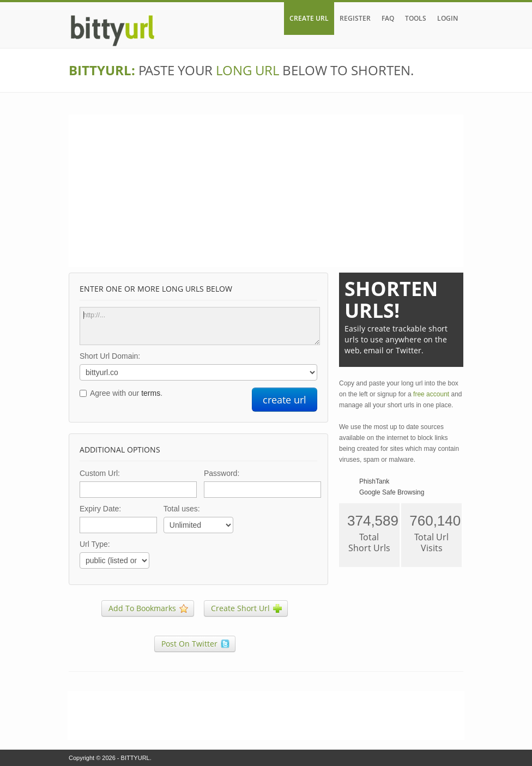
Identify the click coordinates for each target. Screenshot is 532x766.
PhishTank (374, 481)
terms (151, 393)
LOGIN (448, 18)
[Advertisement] (266, 191)
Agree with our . (126, 393)
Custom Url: (100, 473)
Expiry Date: (100, 509)
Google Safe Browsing (392, 492)
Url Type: (95, 544)
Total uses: (182, 509)
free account (431, 394)
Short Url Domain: (110, 356)
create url (285, 400)
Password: (222, 473)
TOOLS (416, 18)
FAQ (388, 18)
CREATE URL (309, 18)
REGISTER (355, 18)
